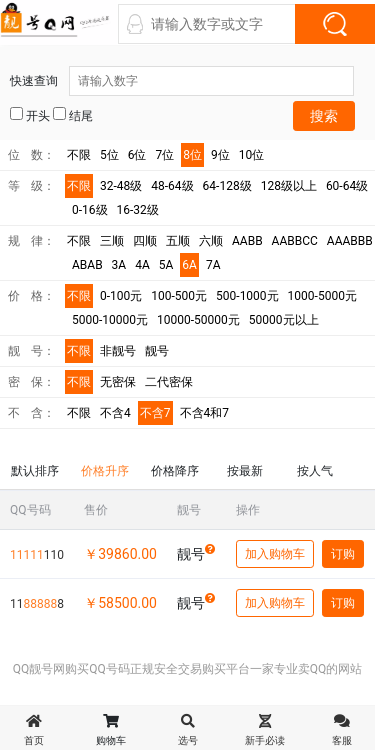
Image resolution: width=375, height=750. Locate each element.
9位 (220, 155)
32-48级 (121, 186)
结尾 (73, 115)
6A (189, 265)
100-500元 (179, 296)
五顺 (178, 241)
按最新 (245, 471)
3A (119, 265)
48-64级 (172, 186)
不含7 (155, 413)
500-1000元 (247, 296)
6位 (137, 155)
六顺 (211, 241)
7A (213, 265)
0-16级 (90, 210)
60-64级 (347, 186)
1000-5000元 (322, 296)
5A (166, 265)
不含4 (115, 413)
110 (37, 555)
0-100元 (121, 296)
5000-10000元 (110, 320)
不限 (79, 155)
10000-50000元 (198, 320)
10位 (252, 155)
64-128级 (227, 186)
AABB (247, 241)
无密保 (118, 382)
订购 (343, 554)
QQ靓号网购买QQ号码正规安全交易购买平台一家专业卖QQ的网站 (188, 669)
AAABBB (350, 241)
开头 (30, 115)
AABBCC (295, 241)
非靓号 (118, 351)
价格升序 (105, 471)
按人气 (315, 471)
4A (142, 265)
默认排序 (35, 471)
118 (37, 604)
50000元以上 (284, 320)
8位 (192, 155)
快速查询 (182, 81)
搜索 (324, 116)
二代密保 (169, 382)
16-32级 (138, 210)
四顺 (145, 241)
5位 (109, 155)
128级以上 (289, 186)
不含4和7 (205, 413)
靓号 (157, 351)
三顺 (112, 241)
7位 (165, 155)
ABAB (87, 265)
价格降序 (175, 471)
